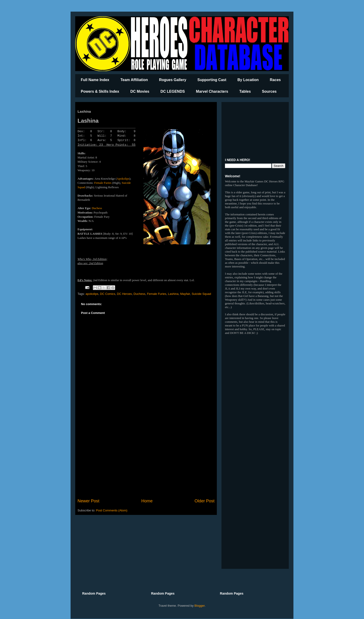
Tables (245, 91)
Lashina (173, 294)
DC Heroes (124, 294)
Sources (269, 91)
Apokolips (123, 179)
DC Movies (140, 91)
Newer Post (88, 501)
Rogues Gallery (173, 80)
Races (275, 80)
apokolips (92, 294)
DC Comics (108, 294)
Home (147, 501)
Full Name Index (95, 80)
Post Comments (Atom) (112, 510)
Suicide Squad (201, 294)
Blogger (200, 606)
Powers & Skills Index (100, 91)
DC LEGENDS (173, 91)
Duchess (97, 208)
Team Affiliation (134, 80)
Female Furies (103, 183)
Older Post (205, 501)
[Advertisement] (146, 460)
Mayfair (185, 294)
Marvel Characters (212, 91)
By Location (248, 80)
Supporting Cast (212, 80)
